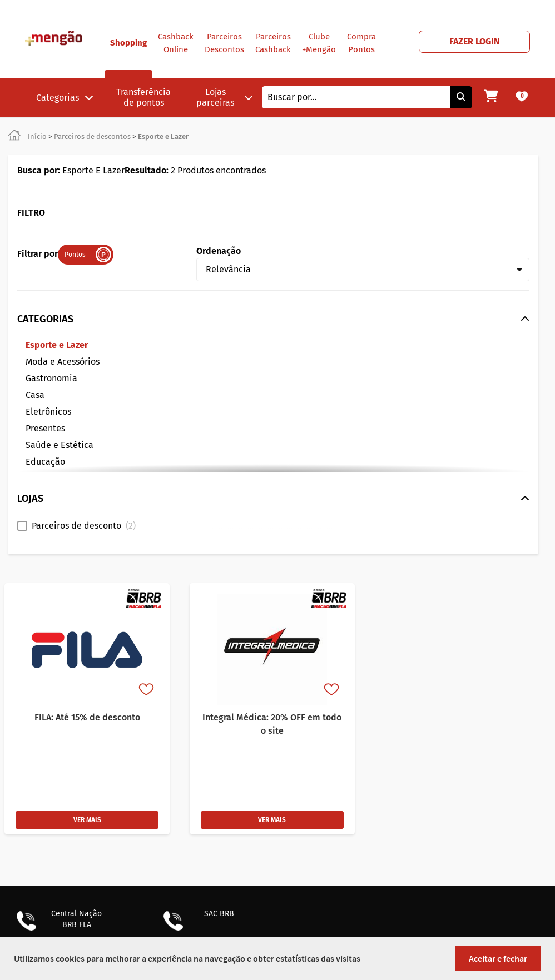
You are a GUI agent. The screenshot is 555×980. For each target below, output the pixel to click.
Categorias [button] (65, 98)
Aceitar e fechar (498, 958)
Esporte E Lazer (71, 170)
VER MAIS (87, 820)
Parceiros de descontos (92, 136)
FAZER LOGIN (475, 41)
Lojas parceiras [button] (225, 97)
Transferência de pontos (143, 97)
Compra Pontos (361, 43)
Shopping (128, 58)
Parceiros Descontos (224, 43)
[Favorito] (147, 690)
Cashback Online (176, 43)
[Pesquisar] (461, 97)
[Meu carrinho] (491, 97)
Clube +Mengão (319, 43)
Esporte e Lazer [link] (163, 136)
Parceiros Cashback (273, 43)
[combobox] (356, 97)
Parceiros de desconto (84, 526)
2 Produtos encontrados (195, 170)
